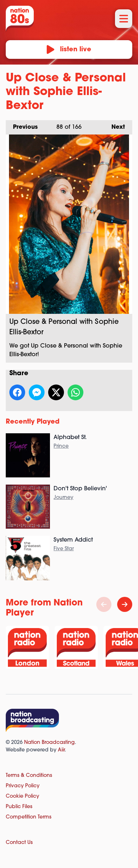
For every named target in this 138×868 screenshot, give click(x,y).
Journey (63, 498)
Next (115, 125)
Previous (22, 125)
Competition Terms (29, 817)
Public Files (19, 807)
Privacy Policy (23, 786)
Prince (61, 446)
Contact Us (19, 843)
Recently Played (33, 422)
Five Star (64, 549)
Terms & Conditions (29, 776)
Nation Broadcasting (49, 743)
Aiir (61, 750)
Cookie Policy (22, 796)
